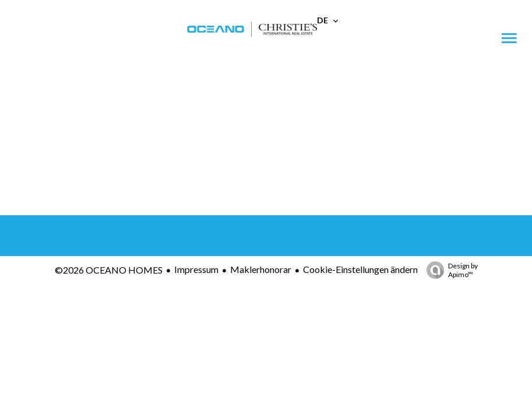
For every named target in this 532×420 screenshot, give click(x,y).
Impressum (196, 269)
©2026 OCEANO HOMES (109, 270)
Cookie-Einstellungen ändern (360, 269)
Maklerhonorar (261, 269)
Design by (449, 270)
